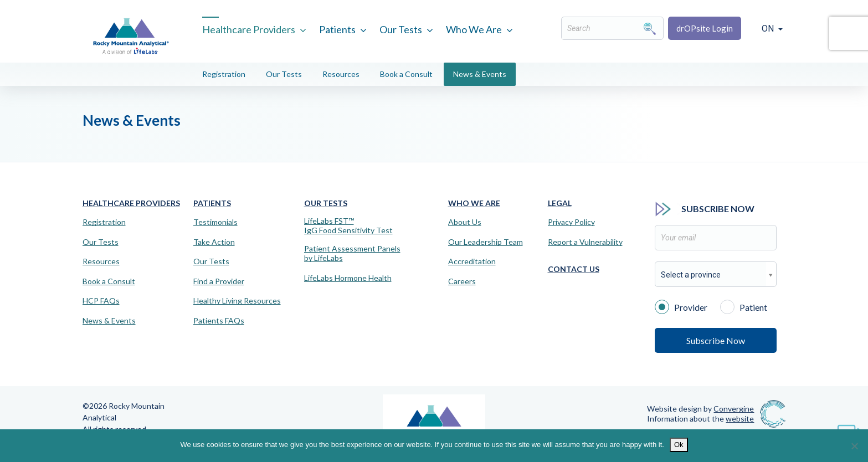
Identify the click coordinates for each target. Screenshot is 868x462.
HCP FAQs (101, 301)
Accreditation (472, 261)
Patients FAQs (219, 321)
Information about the (700, 419)
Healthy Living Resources (237, 301)
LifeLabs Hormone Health (348, 278)
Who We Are (474, 29)
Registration (224, 74)
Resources (341, 74)
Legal (560, 203)
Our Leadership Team (486, 242)
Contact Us (574, 269)
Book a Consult (406, 74)
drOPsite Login (705, 28)
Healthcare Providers (249, 29)
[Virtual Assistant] (849, 429)
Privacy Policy (571, 222)
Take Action (214, 242)
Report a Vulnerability (585, 242)
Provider (681, 306)
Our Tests (401, 29)
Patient (744, 306)
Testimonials (215, 222)
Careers (462, 281)
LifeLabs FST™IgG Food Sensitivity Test (348, 226)
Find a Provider (219, 281)
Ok (679, 445)
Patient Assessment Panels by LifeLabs (352, 253)
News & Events (480, 74)
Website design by (700, 409)
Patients (337, 29)
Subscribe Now (716, 340)
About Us (465, 222)
